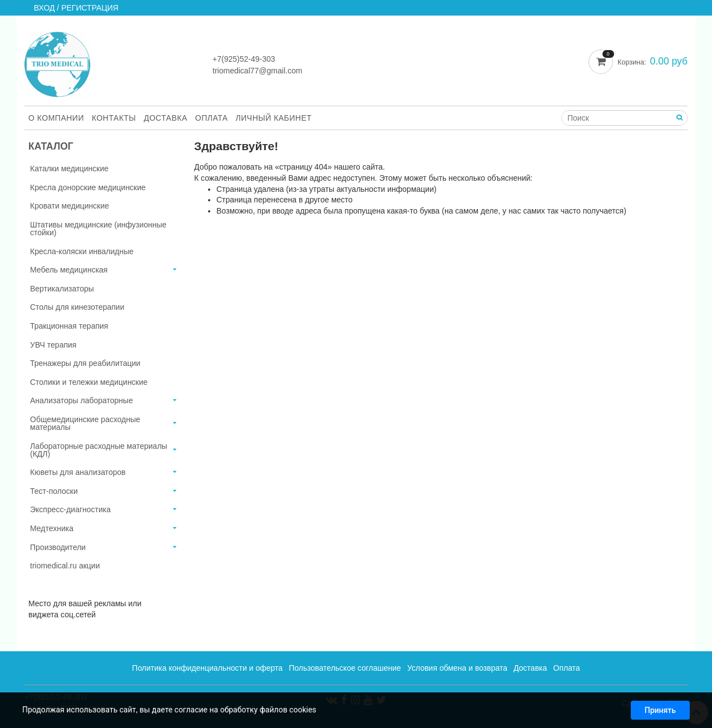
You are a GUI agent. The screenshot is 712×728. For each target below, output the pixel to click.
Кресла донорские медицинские (88, 187)
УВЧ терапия (53, 345)
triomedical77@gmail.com (257, 71)
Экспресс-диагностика (70, 509)
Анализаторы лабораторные (81, 400)
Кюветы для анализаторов (78, 472)
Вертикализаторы (62, 289)
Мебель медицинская (69, 270)
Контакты (114, 118)
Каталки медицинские (69, 169)
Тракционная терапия (69, 326)
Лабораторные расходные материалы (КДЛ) (99, 450)
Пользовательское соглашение (345, 668)
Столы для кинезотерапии (77, 307)
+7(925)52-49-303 (244, 59)
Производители (58, 547)
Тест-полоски (54, 491)
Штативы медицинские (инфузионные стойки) (98, 229)
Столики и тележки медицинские (89, 382)
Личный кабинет (274, 118)
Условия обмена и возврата (457, 668)
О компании (56, 118)
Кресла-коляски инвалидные (82, 251)
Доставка (166, 118)
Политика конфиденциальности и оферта (207, 668)
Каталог (51, 146)
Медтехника (52, 528)
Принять (660, 712)
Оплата (212, 118)
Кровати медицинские (70, 206)
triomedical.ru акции (65, 566)
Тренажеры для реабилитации (85, 363)
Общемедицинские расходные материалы (85, 423)
